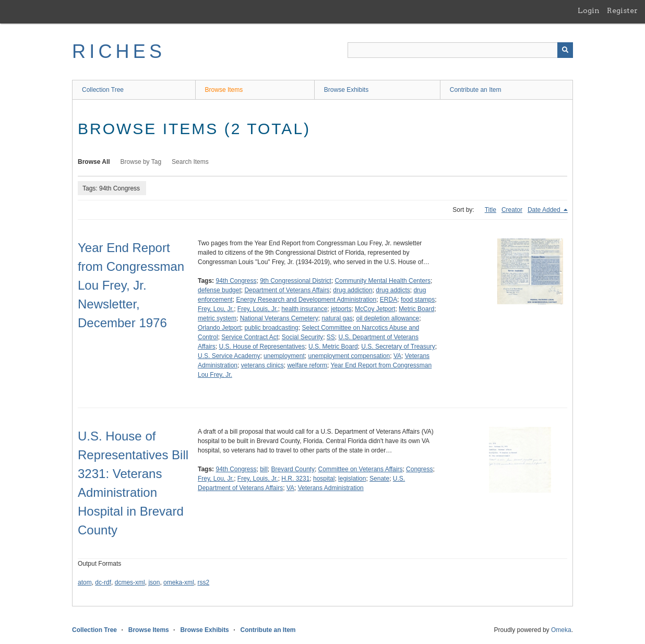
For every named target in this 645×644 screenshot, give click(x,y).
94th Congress (236, 281)
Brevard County (293, 469)
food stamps (418, 300)
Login (589, 10)
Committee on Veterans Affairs (361, 469)
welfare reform (307, 365)
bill (264, 469)
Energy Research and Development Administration (306, 300)
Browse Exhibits (346, 90)
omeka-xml (179, 582)
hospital (324, 479)
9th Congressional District (296, 281)
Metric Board (416, 309)
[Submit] (565, 50)
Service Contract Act (250, 337)
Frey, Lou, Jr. (216, 309)
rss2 (203, 582)
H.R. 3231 (295, 479)
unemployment (284, 356)
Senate (379, 479)
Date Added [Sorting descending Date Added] (545, 210)
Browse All (94, 162)
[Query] (460, 50)
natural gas (337, 318)
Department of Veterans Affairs (287, 290)
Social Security (302, 337)
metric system (217, 318)
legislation (352, 479)
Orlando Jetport (219, 328)
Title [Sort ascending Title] (491, 210)
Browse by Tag (141, 162)
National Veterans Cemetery (279, 318)
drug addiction (353, 290)
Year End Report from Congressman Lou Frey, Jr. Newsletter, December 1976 (131, 285)
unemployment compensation (349, 356)
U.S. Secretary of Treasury (398, 347)
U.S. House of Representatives (262, 347)
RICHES (119, 51)
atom (85, 582)
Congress (419, 469)
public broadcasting (271, 328)
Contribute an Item (476, 90)
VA (397, 356)
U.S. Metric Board (333, 347)
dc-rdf (103, 582)
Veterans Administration (331, 488)
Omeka (561, 630)
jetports (341, 309)
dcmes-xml (130, 582)
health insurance (304, 309)
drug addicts (393, 290)
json (154, 582)
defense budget (219, 290)
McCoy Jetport (375, 309)
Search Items (190, 162)
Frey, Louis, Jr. (258, 309)
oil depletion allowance (387, 318)
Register (622, 10)
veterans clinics (262, 365)
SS (331, 337)
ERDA (389, 300)
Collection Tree (103, 90)
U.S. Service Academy (229, 356)
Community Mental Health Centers (383, 281)
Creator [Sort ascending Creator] (512, 210)
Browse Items (224, 90)
